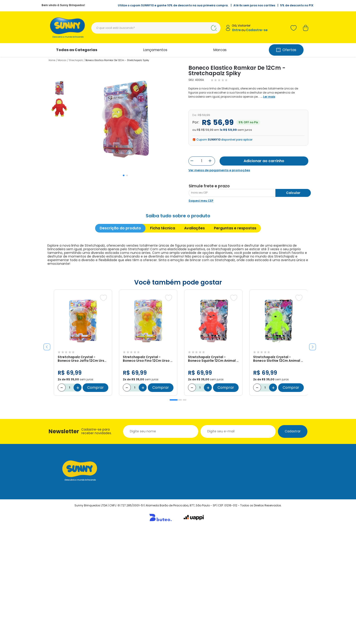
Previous (45, 459)
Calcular (293, 307)
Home (52, 60)
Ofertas (286, 50)
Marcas (220, 50)
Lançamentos (155, 50)
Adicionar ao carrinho (264, 161)
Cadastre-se (257, 30)
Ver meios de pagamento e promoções (219, 170)
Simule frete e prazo (209, 300)
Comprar (95, 502)
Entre (237, 30)
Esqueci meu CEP (201, 315)
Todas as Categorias (77, 50)
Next (311, 459)
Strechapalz (76, 60)
